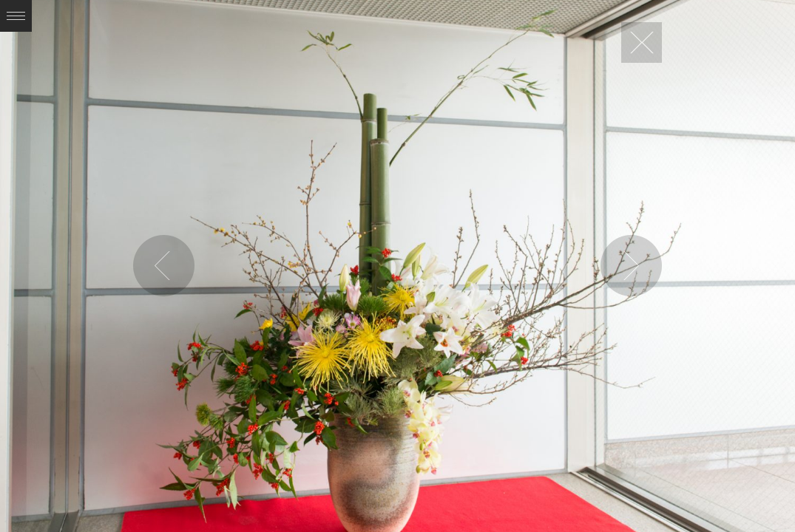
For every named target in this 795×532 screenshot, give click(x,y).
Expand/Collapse (16, 16)
